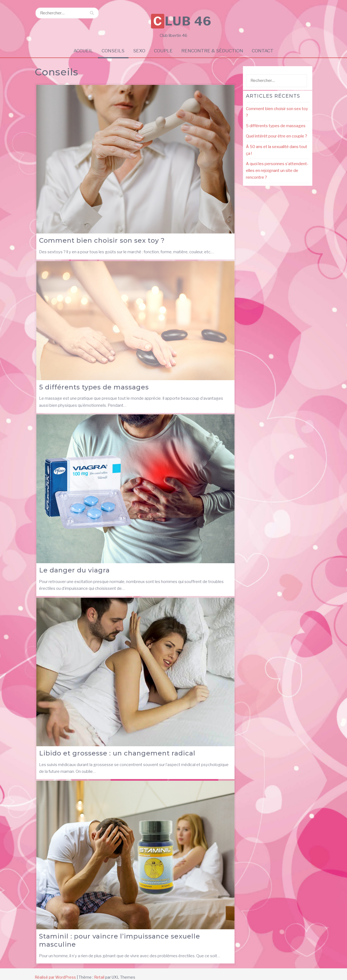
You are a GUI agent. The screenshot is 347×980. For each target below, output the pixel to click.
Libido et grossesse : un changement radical (117, 747)
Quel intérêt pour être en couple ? (277, 130)
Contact (264, 44)
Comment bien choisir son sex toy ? (102, 234)
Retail (99, 971)
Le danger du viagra (74, 564)
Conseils (113, 44)
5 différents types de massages (94, 381)
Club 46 (175, 14)
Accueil (83, 44)
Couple (164, 44)
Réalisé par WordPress (55, 971)
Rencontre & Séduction (213, 44)
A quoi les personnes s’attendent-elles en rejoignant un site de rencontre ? (277, 164)
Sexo (139, 44)
